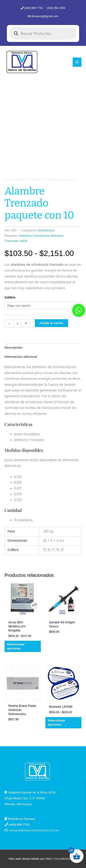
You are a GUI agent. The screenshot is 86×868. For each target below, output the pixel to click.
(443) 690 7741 (34, 8)
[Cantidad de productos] (17, 323)
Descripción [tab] (14, 348)
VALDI (23, 241)
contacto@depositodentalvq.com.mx (34, 830)
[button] (79, 310)
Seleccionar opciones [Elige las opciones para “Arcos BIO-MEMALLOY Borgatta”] (16, 646)
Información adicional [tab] (21, 357)
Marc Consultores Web (62, 859)
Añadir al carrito (51, 323)
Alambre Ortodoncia (34, 236)
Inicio (8, 180)
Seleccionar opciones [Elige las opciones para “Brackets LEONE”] (57, 722)
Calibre (10, 297)
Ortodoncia (21, 180)
